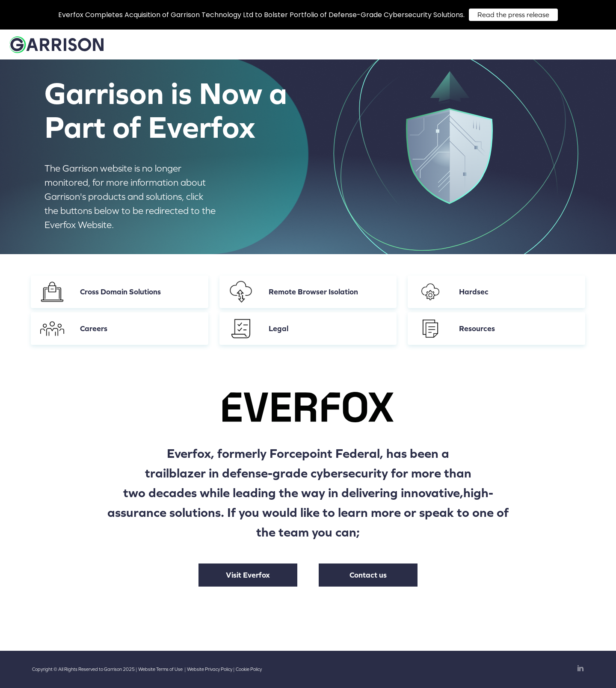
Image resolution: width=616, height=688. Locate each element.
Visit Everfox (248, 575)
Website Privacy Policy (210, 669)
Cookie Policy (249, 669)
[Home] (56, 49)
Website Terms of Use (160, 669)
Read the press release (513, 15)
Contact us (368, 575)
